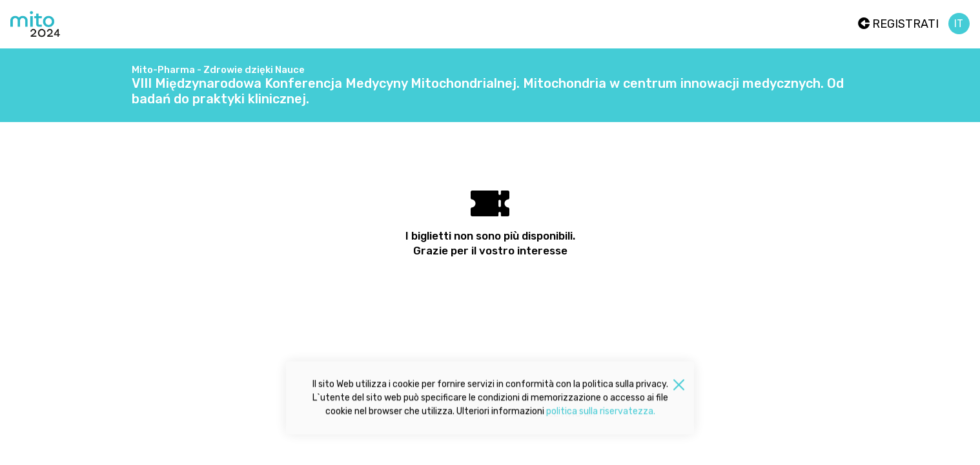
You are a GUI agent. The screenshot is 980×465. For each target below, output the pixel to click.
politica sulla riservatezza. (601, 413)
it (959, 24)
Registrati (898, 24)
